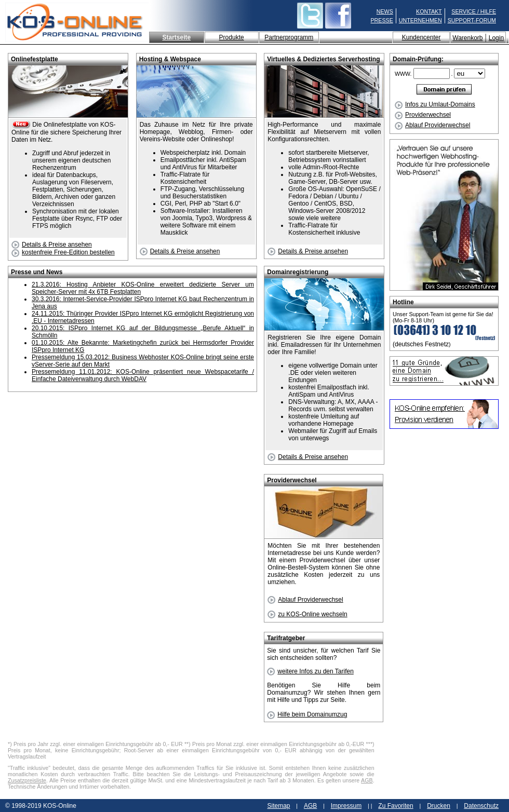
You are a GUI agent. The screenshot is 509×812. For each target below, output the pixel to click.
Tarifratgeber (286, 638)
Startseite (176, 37)
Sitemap (278, 806)
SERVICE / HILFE (474, 11)
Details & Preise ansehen (52, 245)
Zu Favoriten (396, 806)
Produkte (232, 37)
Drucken (439, 806)
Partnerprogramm (289, 37)
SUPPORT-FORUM (472, 20)
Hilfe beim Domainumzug (307, 714)
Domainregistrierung (298, 272)
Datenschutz (481, 806)
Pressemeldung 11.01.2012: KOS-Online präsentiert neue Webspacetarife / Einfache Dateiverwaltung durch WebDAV (143, 375)
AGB (367, 780)
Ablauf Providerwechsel (432, 125)
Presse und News (37, 272)
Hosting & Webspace (170, 59)
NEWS (385, 11)
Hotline (403, 302)
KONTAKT (429, 11)
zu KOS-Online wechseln (307, 614)
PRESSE (382, 20)
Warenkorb (467, 38)
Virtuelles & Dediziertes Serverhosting (323, 59)
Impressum (346, 806)
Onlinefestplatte (35, 59)
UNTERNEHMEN (420, 20)
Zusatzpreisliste (27, 780)
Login (496, 38)
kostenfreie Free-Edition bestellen (63, 252)
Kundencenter (421, 37)
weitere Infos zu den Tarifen (310, 671)
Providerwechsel (423, 115)
